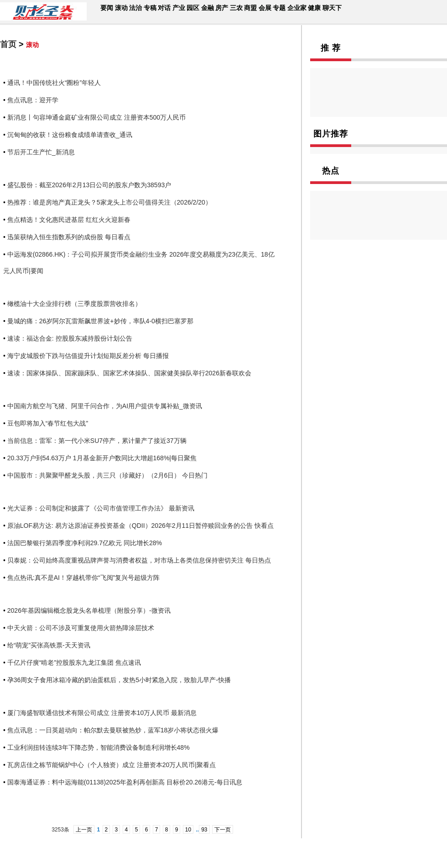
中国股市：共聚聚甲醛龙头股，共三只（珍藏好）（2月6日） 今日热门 (107, 475)
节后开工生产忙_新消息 (41, 152)
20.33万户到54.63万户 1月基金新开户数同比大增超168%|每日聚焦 (102, 458)
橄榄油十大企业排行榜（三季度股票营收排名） (74, 304)
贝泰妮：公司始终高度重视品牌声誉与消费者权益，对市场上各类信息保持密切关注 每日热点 (139, 560)
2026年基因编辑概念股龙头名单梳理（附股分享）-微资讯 (89, 610)
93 (204, 830)
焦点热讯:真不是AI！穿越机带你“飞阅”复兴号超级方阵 (83, 578)
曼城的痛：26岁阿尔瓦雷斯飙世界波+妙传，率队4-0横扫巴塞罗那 (100, 321)
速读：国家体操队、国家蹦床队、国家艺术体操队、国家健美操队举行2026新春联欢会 (129, 373)
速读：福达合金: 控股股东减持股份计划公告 (70, 338)
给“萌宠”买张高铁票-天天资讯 (49, 645)
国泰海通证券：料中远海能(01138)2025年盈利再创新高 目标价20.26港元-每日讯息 (125, 782)
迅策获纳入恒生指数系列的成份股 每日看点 (69, 237)
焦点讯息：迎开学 (33, 100)
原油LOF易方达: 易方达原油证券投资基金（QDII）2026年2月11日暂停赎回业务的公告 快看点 (140, 526)
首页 (8, 44)
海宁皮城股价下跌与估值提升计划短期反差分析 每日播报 (88, 356)
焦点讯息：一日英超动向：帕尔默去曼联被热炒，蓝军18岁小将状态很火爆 (113, 730)
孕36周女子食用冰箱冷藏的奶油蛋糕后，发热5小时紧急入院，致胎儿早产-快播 (119, 680)
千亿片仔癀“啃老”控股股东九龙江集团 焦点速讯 (74, 663)
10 (188, 830)
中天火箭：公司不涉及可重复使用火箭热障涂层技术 (81, 628)
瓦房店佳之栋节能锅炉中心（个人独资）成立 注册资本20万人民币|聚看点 (112, 765)
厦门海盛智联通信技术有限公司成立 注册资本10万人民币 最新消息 (102, 713)
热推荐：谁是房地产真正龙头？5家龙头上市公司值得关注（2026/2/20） (109, 202)
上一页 (84, 830)
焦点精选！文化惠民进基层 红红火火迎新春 (69, 220)
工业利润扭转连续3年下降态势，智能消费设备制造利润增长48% (99, 747)
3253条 (60, 830)
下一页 (223, 830)
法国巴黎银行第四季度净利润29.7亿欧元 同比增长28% (85, 543)
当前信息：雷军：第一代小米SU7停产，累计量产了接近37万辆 (97, 441)
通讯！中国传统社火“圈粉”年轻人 (54, 83)
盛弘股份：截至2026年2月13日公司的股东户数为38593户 (89, 185)
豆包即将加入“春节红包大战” (48, 423)
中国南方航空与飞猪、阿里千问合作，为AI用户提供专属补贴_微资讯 (105, 406)
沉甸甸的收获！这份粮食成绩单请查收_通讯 (70, 135)
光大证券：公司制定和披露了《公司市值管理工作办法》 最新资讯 (101, 508)
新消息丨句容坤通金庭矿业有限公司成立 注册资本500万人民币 (96, 117)
